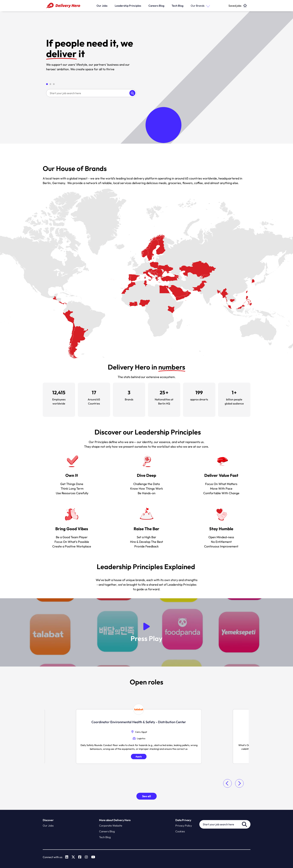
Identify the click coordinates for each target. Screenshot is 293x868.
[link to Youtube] (93, 857)
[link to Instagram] (86, 857)
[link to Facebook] (80, 857)
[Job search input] (88, 93)
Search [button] (132, 93)
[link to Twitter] (73, 857)
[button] (207, 6)
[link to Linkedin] (67, 857)
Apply (76, 757)
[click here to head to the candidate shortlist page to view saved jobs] (235, 5)
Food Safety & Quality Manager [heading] (146, 717)
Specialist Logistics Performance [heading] (76, 721)
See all (147, 796)
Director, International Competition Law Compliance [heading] (217, 721)
